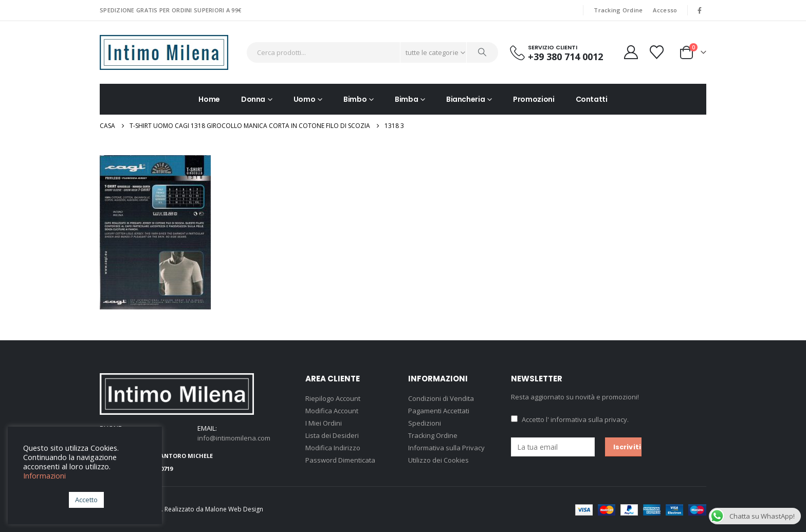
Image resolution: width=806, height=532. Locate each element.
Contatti (592, 99)
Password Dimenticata (340, 460)
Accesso (665, 10)
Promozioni (534, 99)
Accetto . (570, 419)
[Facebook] (700, 10)
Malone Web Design (234, 509)
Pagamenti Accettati (439, 411)
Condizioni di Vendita (441, 398)
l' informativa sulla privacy (587, 419)
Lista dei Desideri (332, 435)
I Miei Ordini (324, 423)
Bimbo (355, 99)
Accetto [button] (86, 500)
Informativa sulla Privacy (446, 448)
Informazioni (44, 475)
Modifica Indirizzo (333, 448)
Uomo (305, 99)
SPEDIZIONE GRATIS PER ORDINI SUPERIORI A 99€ (170, 10)
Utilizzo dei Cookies (438, 460)
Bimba (406, 99)
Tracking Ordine (618, 10)
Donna (253, 99)
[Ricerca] (483, 52)
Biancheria (466, 99)
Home (209, 99)
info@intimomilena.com (234, 438)
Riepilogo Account (333, 398)
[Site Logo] (164, 52)
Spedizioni (425, 423)
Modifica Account (332, 411)
